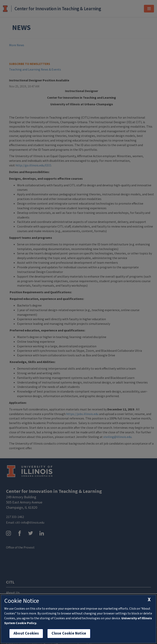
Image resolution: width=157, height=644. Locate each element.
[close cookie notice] (149, 599)
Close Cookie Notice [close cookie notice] (69, 633)
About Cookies (26, 633)
